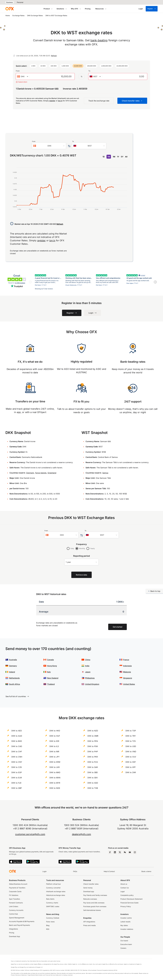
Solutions (60, 9)
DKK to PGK (93, 746)
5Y (122, 157)
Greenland (52, 473)
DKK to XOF (131, 762)
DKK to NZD (93, 731)
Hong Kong (52, 666)
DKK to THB (93, 788)
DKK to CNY (17, 762)
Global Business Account (18, 884)
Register (152, 9)
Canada (50, 660)
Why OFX (74, 9)
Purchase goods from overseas (95, 906)
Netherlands (14, 678)
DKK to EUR (17, 778)
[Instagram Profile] (135, 852)
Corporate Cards (15, 891)
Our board (124, 941)
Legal (122, 891)
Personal (20, 2)
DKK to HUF (55, 736)
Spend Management (17, 918)
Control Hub (13, 914)
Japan (88, 672)
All (126, 157)
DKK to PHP (93, 752)
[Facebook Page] (110, 852)
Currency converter (53, 888)
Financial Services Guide (129, 903)
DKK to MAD (55, 772)
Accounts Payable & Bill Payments (22, 921)
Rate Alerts (50, 899)
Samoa (105, 473)
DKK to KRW (55, 762)
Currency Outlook (53, 918)
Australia (13, 660)
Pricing (88, 9)
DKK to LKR (55, 767)
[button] (33, 66)
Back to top (154, 591)
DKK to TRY (131, 736)
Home (8, 15)
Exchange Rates (18, 15)
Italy (49, 672)
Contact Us (125, 888)
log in (60, 101)
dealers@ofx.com (82, 834)
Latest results (125, 922)
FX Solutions (14, 895)
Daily (72, 548)
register (52, 101)
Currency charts (52, 903)
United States (129, 684)
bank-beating (99, 40)
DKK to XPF (131, 767)
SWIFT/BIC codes (53, 906)
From (18, 71)
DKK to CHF (17, 752)
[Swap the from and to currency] (81, 76)
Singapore (128, 678)
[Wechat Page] (125, 852)
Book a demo (146, 871)
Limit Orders (14, 906)
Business (10, 2)
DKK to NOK (55, 788)
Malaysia (127, 672)
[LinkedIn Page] (115, 852)
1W (109, 157)
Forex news (50, 922)
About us (124, 884)
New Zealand (53, 678)
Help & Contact (109, 871)
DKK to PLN (93, 762)
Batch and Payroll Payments (19, 925)
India (87, 666)
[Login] (141, 9)
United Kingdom (92, 684)
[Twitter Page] (120, 852)
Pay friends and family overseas (95, 895)
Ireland (12, 672)
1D (104, 157)
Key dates (124, 925)
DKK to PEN (93, 741)
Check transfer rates (91, 884)
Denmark (30, 473)
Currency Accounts (16, 910)
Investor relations (127, 929)
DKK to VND (131, 752)
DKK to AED (17, 731)
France (126, 660)
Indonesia (127, 666)
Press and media (89, 925)
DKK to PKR (93, 757)
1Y (118, 157)
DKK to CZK (17, 767)
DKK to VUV (131, 757)
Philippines (90, 678)
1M (114, 157)
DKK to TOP (131, 731)
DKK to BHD (17, 741)
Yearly (92, 548)
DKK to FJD (16, 783)
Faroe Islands (41, 473)
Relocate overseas (90, 899)
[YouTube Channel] (130, 852)
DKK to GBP (17, 788)
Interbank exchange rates (56, 891)
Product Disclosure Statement (131, 899)
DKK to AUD (17, 736)
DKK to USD (131, 746)
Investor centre (126, 918)
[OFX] (10, 9)
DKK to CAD (17, 746)
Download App (15, 936)
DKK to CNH (17, 757)
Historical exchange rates (56, 895)
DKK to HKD (55, 731)
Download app (89, 891)
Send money (88, 888)
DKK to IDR (54, 741)
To (89, 71)
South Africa (14, 684)
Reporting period (82, 556)
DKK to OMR (93, 736)
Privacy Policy (126, 906)
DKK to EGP (17, 772)
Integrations (13, 929)
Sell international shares (92, 910)
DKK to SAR (93, 767)
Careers (123, 948)
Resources (100, 9)
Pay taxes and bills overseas (94, 903)
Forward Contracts (16, 903)
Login (44, 871)
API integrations (89, 922)
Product (47, 9)
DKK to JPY (55, 757)
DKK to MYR (55, 783)
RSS (48, 929)
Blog (48, 925)
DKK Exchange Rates (35, 15)
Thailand (51, 684)
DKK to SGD (93, 783)
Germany (13, 666)
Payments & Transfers (17, 888)
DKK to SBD (93, 772)
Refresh (54, 56)
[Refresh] (14, 56)
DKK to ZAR (131, 772)
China (88, 660)
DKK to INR (54, 752)
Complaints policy (127, 895)
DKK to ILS (54, 746)
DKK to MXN (55, 778)
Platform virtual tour (53, 884)
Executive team (126, 944)
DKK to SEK (93, 778)
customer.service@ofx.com (30, 834)
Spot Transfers (14, 899)
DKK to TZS (131, 741)
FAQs (75, 871)
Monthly (82, 548)
